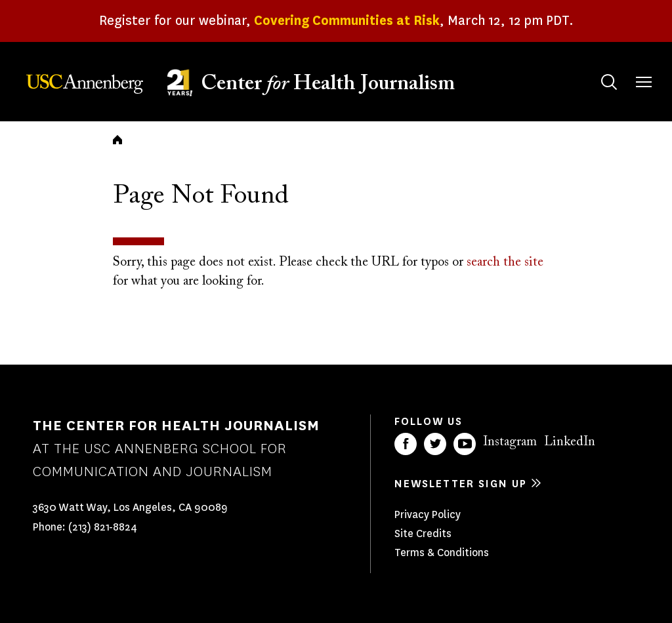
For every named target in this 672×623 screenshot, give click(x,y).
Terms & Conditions (442, 553)
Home (117, 140)
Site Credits (423, 533)
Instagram (510, 442)
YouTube (465, 444)
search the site (505, 262)
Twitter (435, 444)
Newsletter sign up (461, 484)
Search (596, 69)
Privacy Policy (428, 514)
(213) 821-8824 (103, 527)
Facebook (406, 444)
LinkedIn (570, 442)
